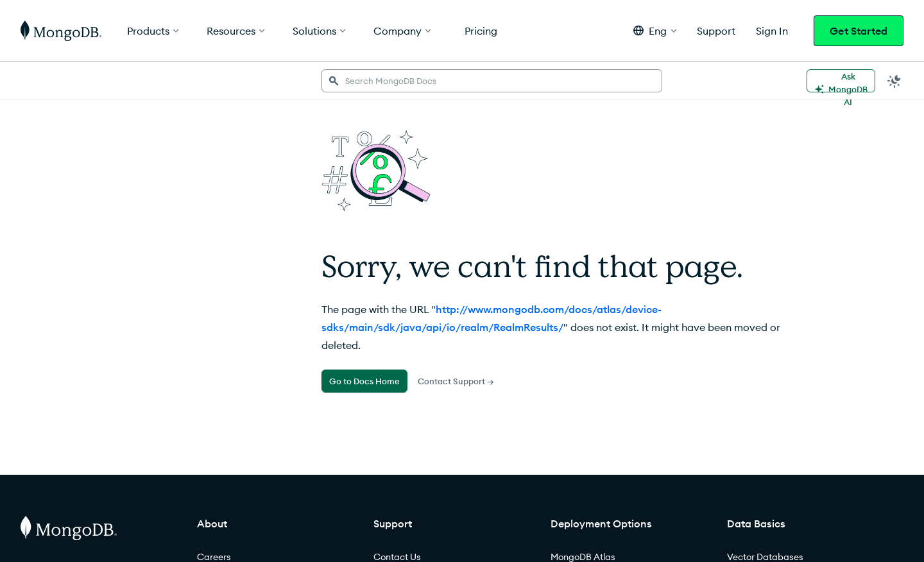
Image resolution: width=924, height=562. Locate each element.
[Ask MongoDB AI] (841, 81)
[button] (655, 30)
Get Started (859, 31)
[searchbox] (492, 81)
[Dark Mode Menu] (894, 81)
